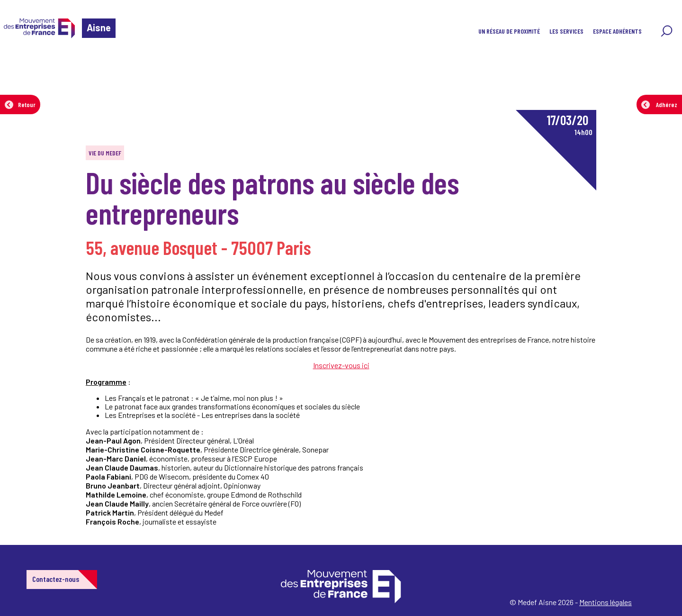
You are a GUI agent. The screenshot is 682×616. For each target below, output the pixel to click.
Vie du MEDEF (105, 153)
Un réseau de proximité (509, 31)
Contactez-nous (56, 579)
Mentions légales (606, 602)
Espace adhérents (617, 31)
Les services (566, 31)
